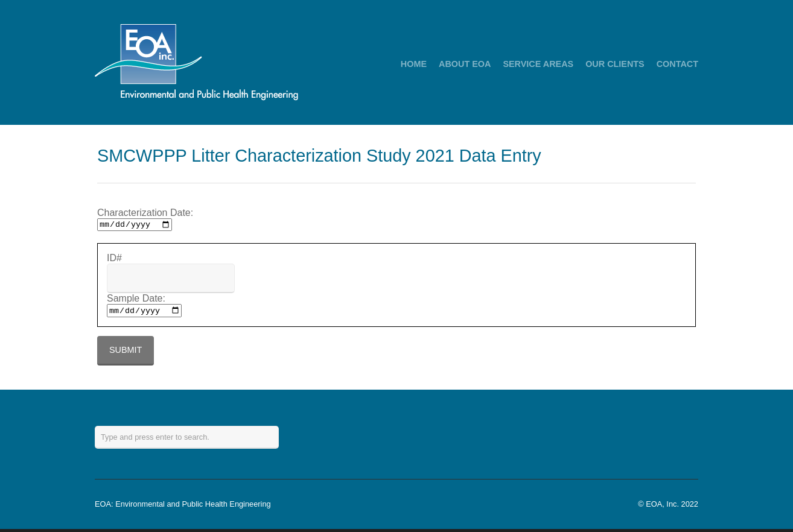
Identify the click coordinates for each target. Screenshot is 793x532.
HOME (414, 64)
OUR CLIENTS (615, 64)
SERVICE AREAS (538, 64)
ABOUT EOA (465, 64)
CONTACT (677, 64)
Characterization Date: (145, 213)
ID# (114, 260)
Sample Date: (136, 300)
